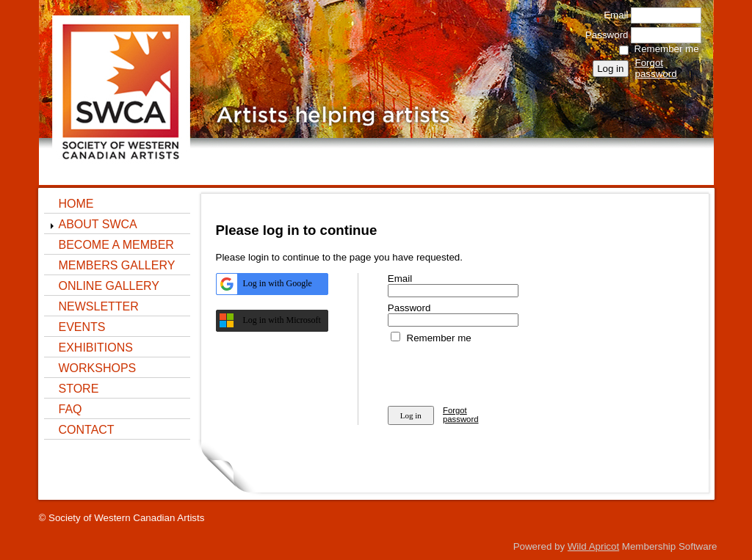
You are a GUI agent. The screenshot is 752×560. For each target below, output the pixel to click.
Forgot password (656, 68)
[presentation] (499, 372)
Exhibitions (96, 348)
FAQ (70, 409)
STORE (79, 389)
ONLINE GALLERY (109, 286)
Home (76, 204)
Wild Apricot (593, 546)
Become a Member (116, 245)
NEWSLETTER (99, 306)
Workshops (98, 368)
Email (612, 15)
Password (603, 35)
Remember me (667, 49)
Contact (87, 430)
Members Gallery (117, 265)
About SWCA (98, 224)
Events (82, 327)
